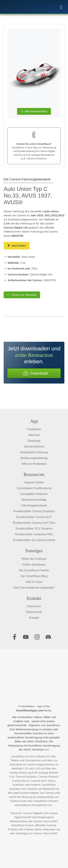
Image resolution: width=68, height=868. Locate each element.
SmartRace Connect (46, 801)
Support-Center (34, 482)
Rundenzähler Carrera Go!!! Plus (34, 523)
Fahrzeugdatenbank (34, 505)
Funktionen (34, 429)
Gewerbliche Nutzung (34, 452)
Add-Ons (34, 435)
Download (34, 441)
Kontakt (34, 618)
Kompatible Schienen (34, 494)
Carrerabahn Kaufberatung (34, 488)
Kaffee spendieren (34, 565)
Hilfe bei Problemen (34, 464)
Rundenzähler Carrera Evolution (34, 511)
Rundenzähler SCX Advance (34, 529)
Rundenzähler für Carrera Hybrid (34, 540)
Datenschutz (34, 612)
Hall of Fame (34, 582)
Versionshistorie (34, 447)
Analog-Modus (18, 773)
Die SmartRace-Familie (34, 570)
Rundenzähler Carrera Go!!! (34, 517)
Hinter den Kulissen (34, 559)
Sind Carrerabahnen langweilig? (34, 588)
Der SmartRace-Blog (34, 576)
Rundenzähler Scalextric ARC (34, 534)
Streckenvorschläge (34, 500)
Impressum (34, 606)
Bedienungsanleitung (34, 458)
